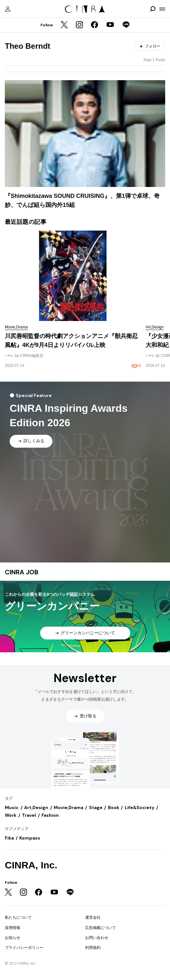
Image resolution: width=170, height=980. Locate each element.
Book (114, 807)
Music (12, 807)
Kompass (30, 838)
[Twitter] (64, 25)
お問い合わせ (97, 938)
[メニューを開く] (162, 9)
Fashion (50, 815)
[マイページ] (8, 9)
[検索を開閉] (153, 9)
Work (11, 815)
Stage (96, 807)
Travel (29, 815)
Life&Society (139, 807)
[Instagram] (79, 25)
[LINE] (126, 25)
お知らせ (13, 938)
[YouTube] (110, 25)
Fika (9, 838)
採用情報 (13, 928)
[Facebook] (94, 25)
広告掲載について (101, 928)
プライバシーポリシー (24, 948)
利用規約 (93, 948)
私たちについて (18, 917)
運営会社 (93, 917)
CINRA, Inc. (31, 865)
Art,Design (36, 807)
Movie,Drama (68, 807)
